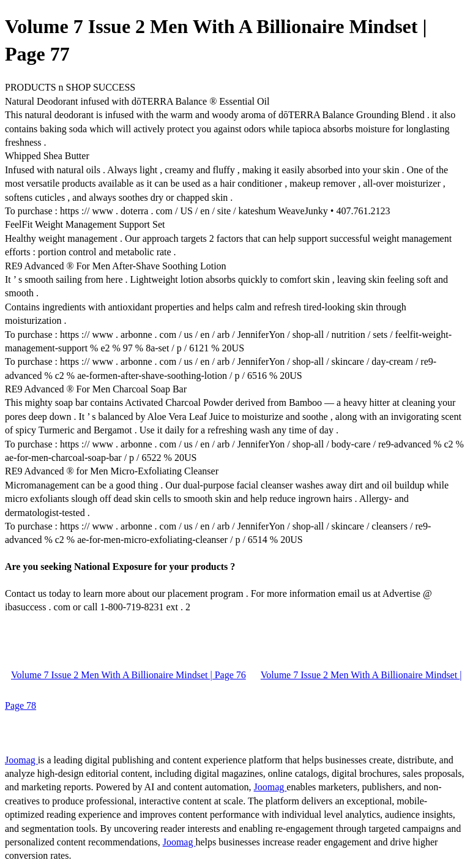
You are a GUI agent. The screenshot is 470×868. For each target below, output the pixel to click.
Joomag (21, 760)
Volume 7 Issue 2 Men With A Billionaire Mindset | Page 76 (129, 675)
